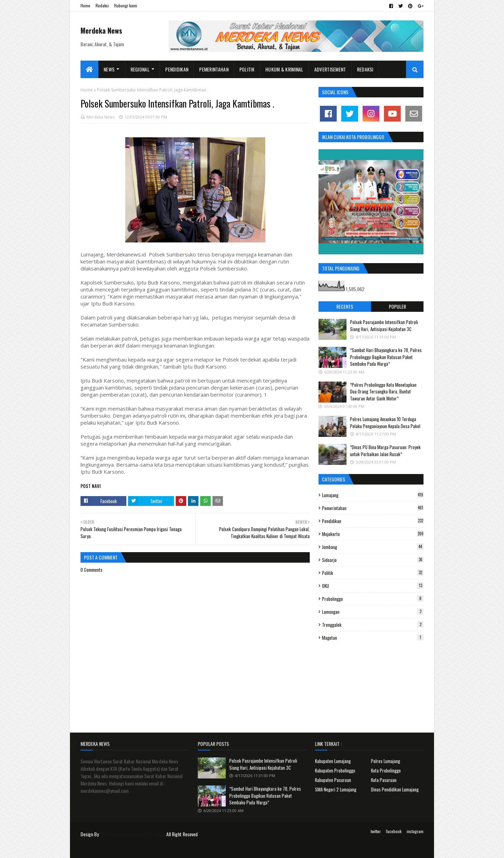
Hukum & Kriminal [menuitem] (284, 69)
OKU (373, 586)
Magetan (373, 638)
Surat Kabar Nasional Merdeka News (132, 834)
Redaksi (102, 5)
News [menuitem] (109, 69)
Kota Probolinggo (386, 770)
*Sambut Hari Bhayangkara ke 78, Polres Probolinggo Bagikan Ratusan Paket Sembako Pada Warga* (386, 357)
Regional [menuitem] (140, 69)
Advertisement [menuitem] (330, 69)
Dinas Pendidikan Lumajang (395, 789)
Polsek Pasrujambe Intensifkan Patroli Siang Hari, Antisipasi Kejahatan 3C (384, 325)
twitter (376, 831)
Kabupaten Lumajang (333, 761)
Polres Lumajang (386, 761)
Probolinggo (373, 599)
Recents (345, 306)
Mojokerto (373, 534)
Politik (373, 573)
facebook (394, 831)
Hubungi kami (126, 5)
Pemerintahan (373, 508)
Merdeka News (101, 30)
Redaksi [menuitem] (365, 69)
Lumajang (373, 495)
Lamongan (373, 612)
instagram (415, 831)
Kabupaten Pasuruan (333, 780)
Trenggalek (373, 625)
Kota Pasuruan (384, 780)
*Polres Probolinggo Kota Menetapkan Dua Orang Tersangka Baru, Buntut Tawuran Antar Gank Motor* (383, 392)
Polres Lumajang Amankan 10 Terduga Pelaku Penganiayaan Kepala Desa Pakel (385, 423)
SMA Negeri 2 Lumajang (336, 789)
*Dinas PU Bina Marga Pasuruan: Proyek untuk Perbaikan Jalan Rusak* (385, 451)
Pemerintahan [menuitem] (214, 69)
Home (85, 5)
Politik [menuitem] (247, 69)
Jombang (373, 547)
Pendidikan (373, 521)
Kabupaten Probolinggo (335, 770)
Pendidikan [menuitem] (177, 69)
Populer (397, 306)
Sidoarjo (373, 560)
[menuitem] (89, 69)
